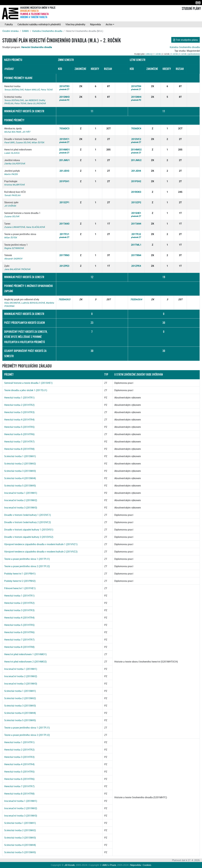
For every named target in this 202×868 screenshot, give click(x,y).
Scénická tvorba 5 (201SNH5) (20, 486)
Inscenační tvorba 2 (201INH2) (21, 500)
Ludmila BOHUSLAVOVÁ (33, 303)
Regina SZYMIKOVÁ (14, 248)
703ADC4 (136, 128)
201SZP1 (64, 202)
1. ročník (157, 54)
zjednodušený (194, 54)
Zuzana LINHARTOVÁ (15, 227)
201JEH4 (136, 171)
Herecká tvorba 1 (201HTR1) (19, 398)
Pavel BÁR (9, 142)
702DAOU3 (64, 299)
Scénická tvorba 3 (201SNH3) (20, 471)
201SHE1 (136, 213)
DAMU (25, 31)
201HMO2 (136, 150)
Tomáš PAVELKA (12, 195)
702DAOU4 (136, 299)
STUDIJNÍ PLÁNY (191, 9)
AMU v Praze (109, 865)
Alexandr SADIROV (13, 259)
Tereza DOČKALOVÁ (14, 90)
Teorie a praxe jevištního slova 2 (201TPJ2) (27, 566)
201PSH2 (136, 181)
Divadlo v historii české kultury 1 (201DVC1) (27, 515)
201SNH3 (64, 97)
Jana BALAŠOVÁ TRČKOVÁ (17, 269)
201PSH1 (64, 181)
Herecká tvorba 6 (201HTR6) (19, 434)
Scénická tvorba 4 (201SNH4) (20, 478)
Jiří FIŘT (26, 132)
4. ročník (183, 54)
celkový (149, 54)
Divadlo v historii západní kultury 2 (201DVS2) (29, 537)
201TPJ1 (64, 234)
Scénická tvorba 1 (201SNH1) (20, 456)
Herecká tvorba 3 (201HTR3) (19, 412)
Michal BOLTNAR (13, 132)
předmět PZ (64, 100)
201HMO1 (64, 150)
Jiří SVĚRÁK (10, 206)
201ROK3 (136, 192)
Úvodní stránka (10, 31)
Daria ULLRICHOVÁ (36, 103)
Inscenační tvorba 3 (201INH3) (21, 508)
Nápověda (95, 24)
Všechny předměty (75, 24)
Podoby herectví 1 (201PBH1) (20, 574)
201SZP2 (136, 202)
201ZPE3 (64, 266)
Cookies (147, 865)
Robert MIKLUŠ (32, 90)
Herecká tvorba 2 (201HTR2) (19, 405)
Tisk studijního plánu (186, 40)
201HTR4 (136, 86)
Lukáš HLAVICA (12, 153)
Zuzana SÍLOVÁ (23, 142)
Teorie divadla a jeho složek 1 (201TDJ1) (26, 390)
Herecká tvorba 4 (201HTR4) (19, 420)
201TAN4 (136, 224)
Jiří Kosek (69, 865)
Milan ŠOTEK (38, 142)
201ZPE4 (136, 266)
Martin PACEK (11, 174)
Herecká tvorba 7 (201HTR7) (19, 442)
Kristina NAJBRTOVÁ (14, 185)
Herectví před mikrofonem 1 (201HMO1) (25, 654)
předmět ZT (64, 89)
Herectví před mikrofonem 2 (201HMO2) (25, 662)
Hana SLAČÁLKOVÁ (35, 227)
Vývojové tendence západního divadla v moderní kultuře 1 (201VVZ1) (41, 544)
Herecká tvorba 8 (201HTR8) (19, 449)
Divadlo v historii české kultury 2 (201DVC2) (27, 522)
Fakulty (9, 24)
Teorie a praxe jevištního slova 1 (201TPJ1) (27, 559)
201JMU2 (136, 160)
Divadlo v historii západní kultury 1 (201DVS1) (29, 530)
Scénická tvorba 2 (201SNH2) (20, 464)
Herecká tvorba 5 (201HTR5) (19, 427)
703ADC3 (64, 128)
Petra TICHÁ (47, 90)
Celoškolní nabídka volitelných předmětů (39, 24)
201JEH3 (64, 171)
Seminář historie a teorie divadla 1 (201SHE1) (28, 383)
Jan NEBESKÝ (31, 100)
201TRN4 (136, 255)
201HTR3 (64, 86)
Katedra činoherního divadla (47, 31)
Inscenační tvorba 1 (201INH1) (21, 493)
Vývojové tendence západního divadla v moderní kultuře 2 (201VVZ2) (41, 552)
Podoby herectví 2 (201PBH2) (20, 581)
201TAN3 (64, 224)
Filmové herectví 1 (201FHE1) (20, 588)
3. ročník (174, 54)
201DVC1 (64, 139)
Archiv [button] (109, 24)
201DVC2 (136, 139)
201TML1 (136, 245)
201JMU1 (64, 160)
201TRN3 (64, 255)
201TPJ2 (136, 234)
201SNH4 (136, 97)
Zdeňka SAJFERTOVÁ (15, 164)
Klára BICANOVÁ (12, 303)
